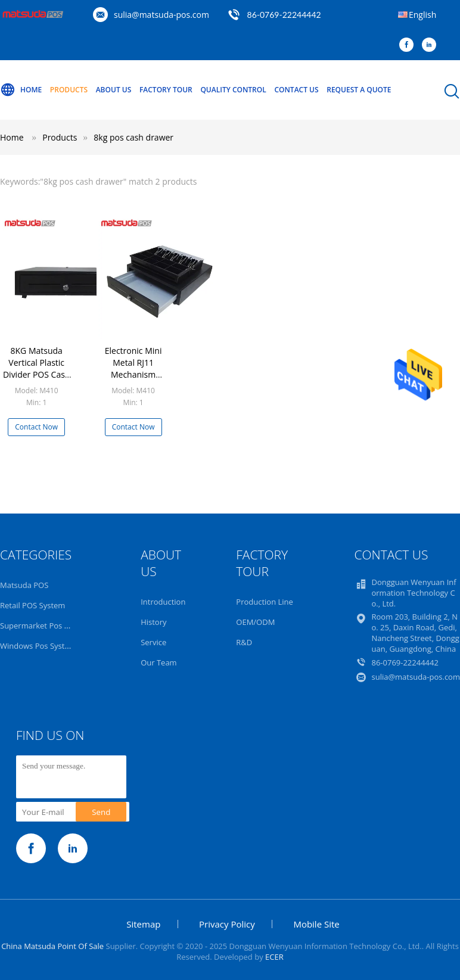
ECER (274, 957)
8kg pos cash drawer (133, 137)
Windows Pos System (38, 646)
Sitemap (143, 924)
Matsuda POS (24, 585)
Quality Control (233, 90)
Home (21, 90)
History (153, 622)
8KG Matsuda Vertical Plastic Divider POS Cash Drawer (37, 368)
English (422, 15)
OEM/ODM (255, 622)
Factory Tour (166, 90)
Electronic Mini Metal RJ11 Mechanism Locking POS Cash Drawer (133, 374)
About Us (114, 90)
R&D (244, 642)
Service (153, 642)
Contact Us (296, 90)
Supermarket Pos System (45, 626)
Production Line (265, 602)
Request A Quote (359, 90)
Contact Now (36, 427)
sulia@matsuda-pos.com (161, 15)
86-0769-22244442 (284, 15)
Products (69, 90)
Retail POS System (32, 605)
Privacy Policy (227, 924)
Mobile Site (316, 924)
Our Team (159, 662)
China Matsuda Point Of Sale (52, 946)
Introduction (163, 602)
